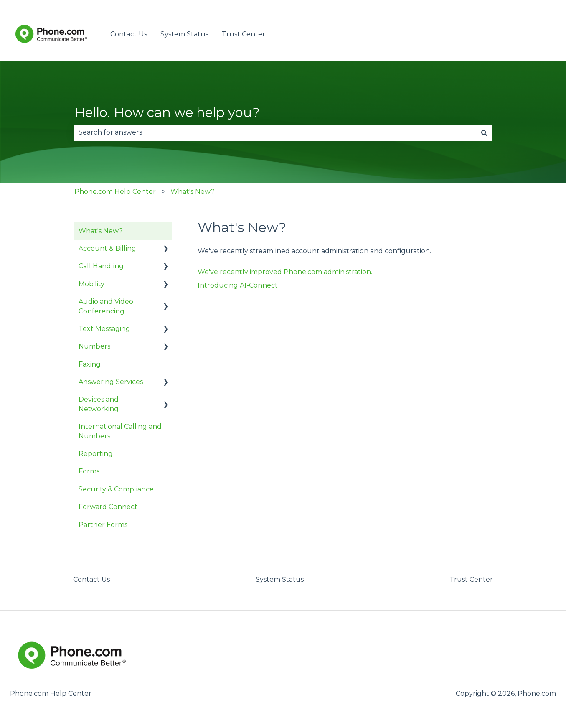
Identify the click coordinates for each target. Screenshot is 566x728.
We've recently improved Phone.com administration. (285, 272)
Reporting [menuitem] (96, 454)
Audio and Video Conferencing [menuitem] (106, 306)
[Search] (484, 132)
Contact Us (129, 34)
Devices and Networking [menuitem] (99, 404)
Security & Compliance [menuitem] (116, 489)
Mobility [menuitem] (91, 284)
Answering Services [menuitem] (111, 382)
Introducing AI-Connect (238, 285)
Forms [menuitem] (89, 471)
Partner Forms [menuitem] (103, 525)
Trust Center (244, 34)
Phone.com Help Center (115, 192)
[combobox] (275, 132)
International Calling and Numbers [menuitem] (120, 431)
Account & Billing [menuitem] (107, 248)
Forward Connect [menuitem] (108, 507)
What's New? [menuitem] (101, 231)
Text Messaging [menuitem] (104, 329)
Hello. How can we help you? (167, 112)
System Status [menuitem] (280, 579)
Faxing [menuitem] (90, 364)
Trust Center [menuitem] (471, 579)
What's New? (193, 192)
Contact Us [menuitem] (91, 579)
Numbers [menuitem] (94, 346)
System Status (184, 34)
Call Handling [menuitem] (101, 266)
